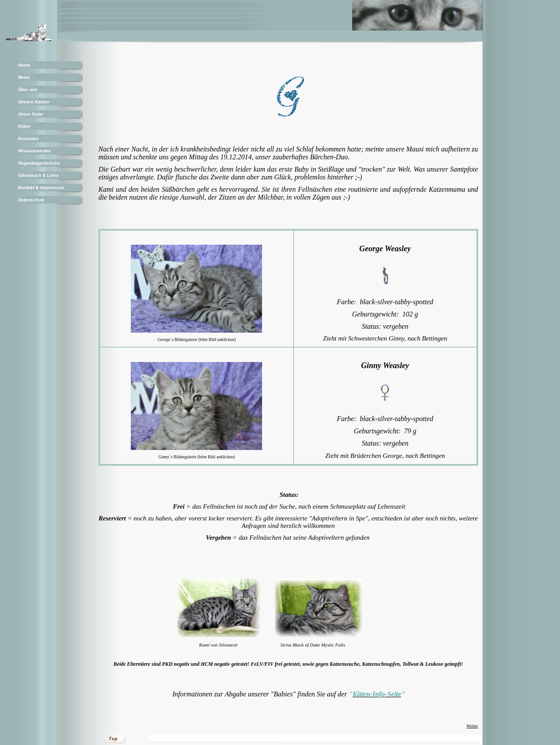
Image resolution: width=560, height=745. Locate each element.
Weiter (472, 726)
